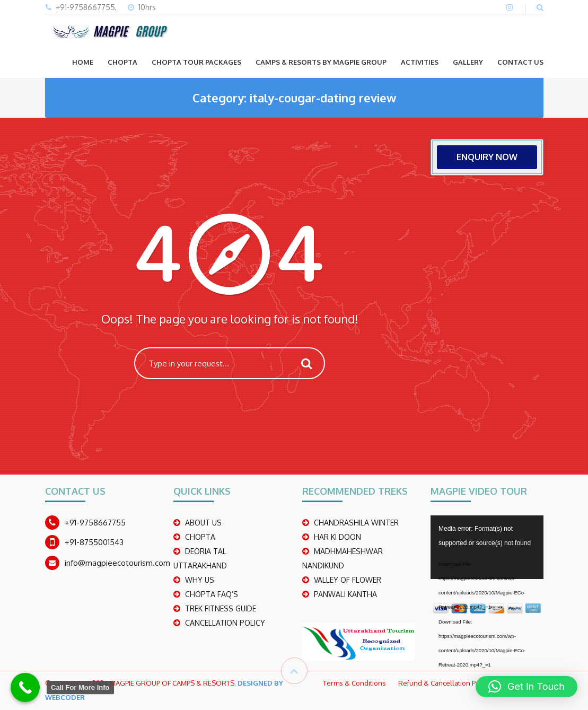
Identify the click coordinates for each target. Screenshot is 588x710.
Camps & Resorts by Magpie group (321, 62)
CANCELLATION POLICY (225, 623)
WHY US (200, 580)
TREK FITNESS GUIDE (221, 608)
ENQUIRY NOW (487, 157)
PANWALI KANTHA (345, 594)
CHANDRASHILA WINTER (356, 523)
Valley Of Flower (348, 580)
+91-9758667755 (95, 523)
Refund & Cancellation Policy (444, 683)
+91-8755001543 (94, 542)
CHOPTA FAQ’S (212, 594)
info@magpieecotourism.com (117, 563)
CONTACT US (520, 62)
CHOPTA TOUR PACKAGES (196, 62)
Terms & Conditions (354, 683)
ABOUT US (203, 523)
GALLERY (468, 62)
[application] (487, 547)
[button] (526, 687)
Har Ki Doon (337, 537)
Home (83, 62)
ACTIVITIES (420, 62)
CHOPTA (122, 62)
